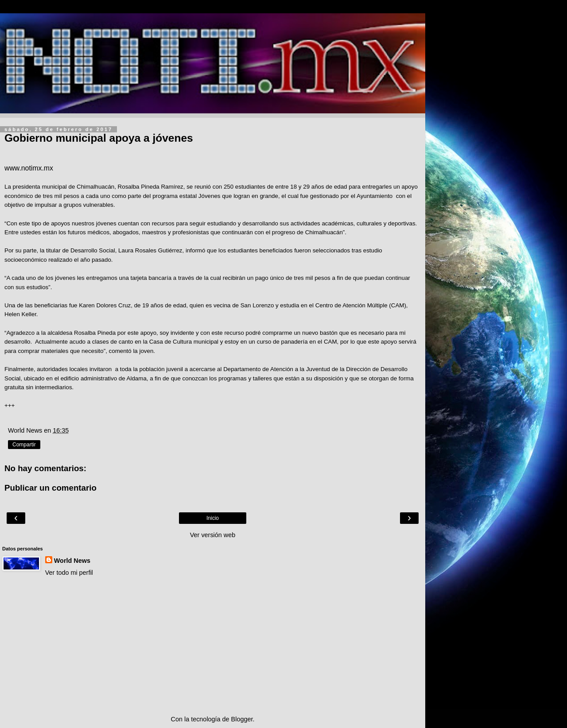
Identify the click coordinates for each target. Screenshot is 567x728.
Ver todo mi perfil (69, 573)
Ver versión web (213, 535)
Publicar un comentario (50, 488)
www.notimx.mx (29, 168)
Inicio (213, 518)
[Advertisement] (213, 646)
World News (72, 561)
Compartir (24, 445)
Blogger (242, 719)
